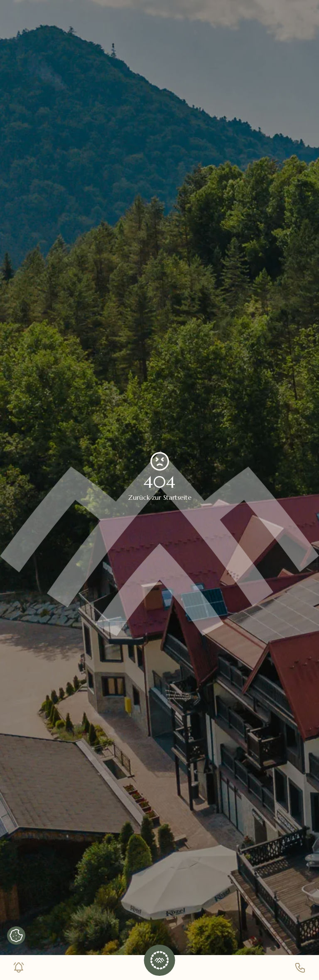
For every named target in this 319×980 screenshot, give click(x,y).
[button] (159, 960)
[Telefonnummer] (300, 968)
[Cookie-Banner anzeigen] (16, 936)
